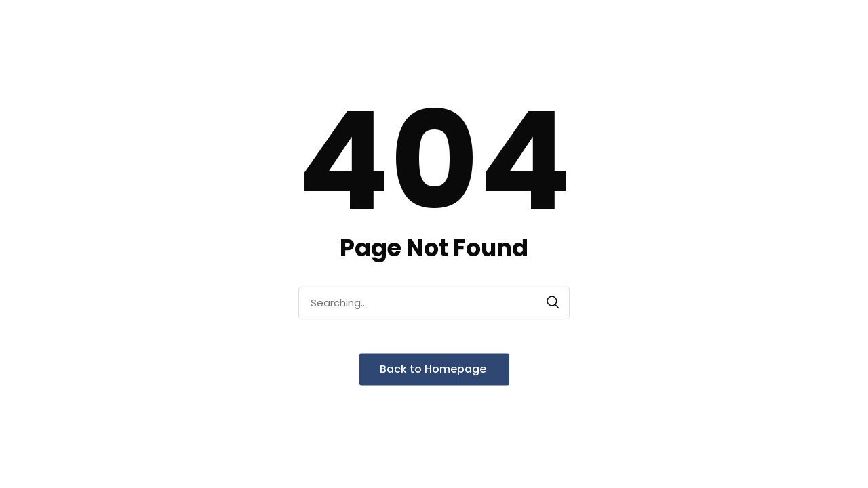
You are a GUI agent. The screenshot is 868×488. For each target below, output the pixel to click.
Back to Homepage (434, 369)
